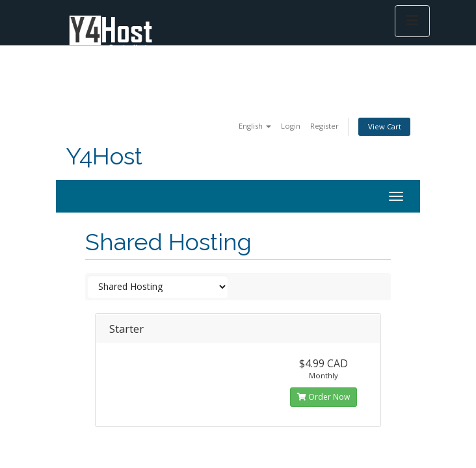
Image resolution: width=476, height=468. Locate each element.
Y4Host (104, 156)
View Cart (385, 126)
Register (324, 126)
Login (291, 126)
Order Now (324, 397)
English (255, 126)
